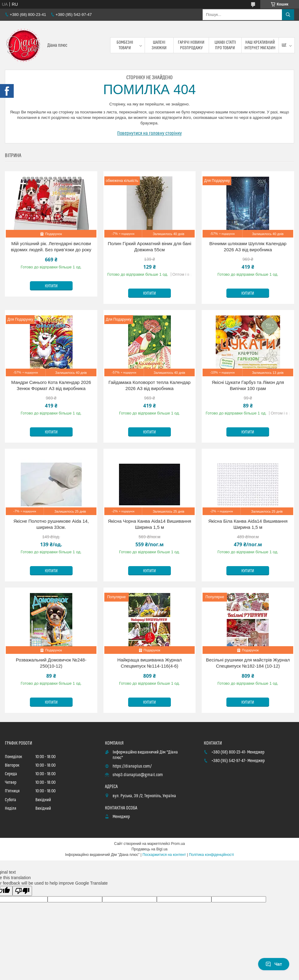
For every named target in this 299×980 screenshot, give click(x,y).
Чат (274, 964)
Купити (51, 286)
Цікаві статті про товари (225, 45)
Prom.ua (178, 844)
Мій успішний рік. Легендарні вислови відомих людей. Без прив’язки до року (51, 247)
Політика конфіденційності (211, 855)
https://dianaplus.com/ (132, 766)
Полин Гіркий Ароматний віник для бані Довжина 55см (149, 247)
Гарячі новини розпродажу (191, 45)
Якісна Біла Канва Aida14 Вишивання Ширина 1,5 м (248, 524)
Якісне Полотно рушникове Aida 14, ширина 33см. (51, 524)
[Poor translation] (22, 891)
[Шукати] (288, 15)
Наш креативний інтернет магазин (260, 45)
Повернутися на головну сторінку (149, 133)
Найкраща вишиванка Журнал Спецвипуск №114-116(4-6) (150, 663)
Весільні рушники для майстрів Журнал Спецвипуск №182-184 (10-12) (248, 663)
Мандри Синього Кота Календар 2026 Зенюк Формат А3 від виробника (51, 385)
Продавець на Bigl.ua (149, 849)
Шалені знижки (159, 45)
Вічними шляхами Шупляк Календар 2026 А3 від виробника (248, 247)
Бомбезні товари (125, 45)
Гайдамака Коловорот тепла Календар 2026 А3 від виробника (149, 385)
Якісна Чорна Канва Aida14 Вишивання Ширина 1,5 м (150, 524)
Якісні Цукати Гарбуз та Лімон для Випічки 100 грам (248, 385)
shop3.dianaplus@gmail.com (138, 775)
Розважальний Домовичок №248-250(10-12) (51, 663)
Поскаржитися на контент (164, 855)
